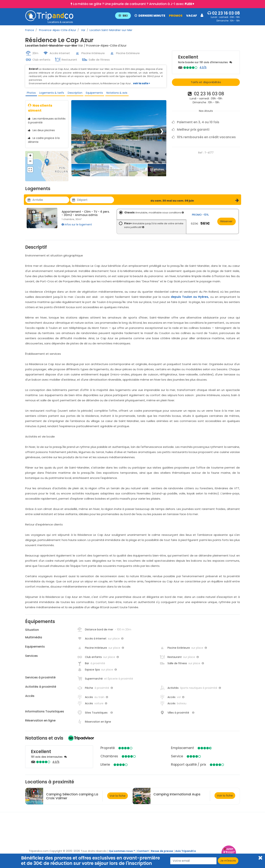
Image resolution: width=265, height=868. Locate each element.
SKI (123, 16)
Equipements (93, 93)
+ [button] (30, 159)
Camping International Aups (177, 797)
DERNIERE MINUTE (150, 16)
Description (74, 93)
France (30, 30)
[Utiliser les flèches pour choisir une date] (51, 202)
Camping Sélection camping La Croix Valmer (72, 799)
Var (83, 30)
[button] (159, 15)
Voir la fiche (118, 798)
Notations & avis (115, 93)
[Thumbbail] (81, 173)
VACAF (192, 16)
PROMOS (176, 16)
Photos (31, 93)
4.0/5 (203, 67)
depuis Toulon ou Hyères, (190, 299)
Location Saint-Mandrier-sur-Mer (111, 30)
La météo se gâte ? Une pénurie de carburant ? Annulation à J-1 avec (134, 4)
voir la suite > (142, 83)
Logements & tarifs (51, 93)
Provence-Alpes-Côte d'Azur (57, 30)
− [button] (30, 164)
